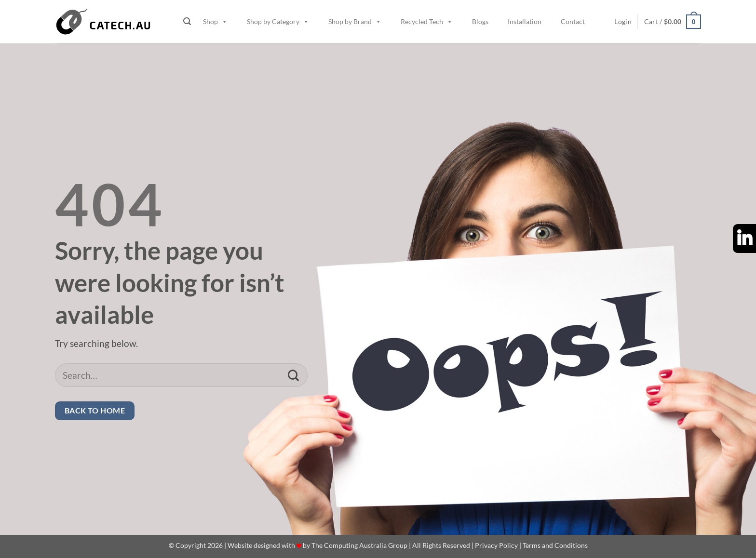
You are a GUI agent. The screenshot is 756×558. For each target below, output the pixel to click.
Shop (215, 22)
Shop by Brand (355, 22)
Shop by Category (278, 22)
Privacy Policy (496, 545)
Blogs (480, 21)
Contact (573, 21)
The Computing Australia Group (359, 545)
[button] (187, 21)
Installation (525, 21)
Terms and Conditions (555, 545)
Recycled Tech (427, 22)
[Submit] (293, 375)
